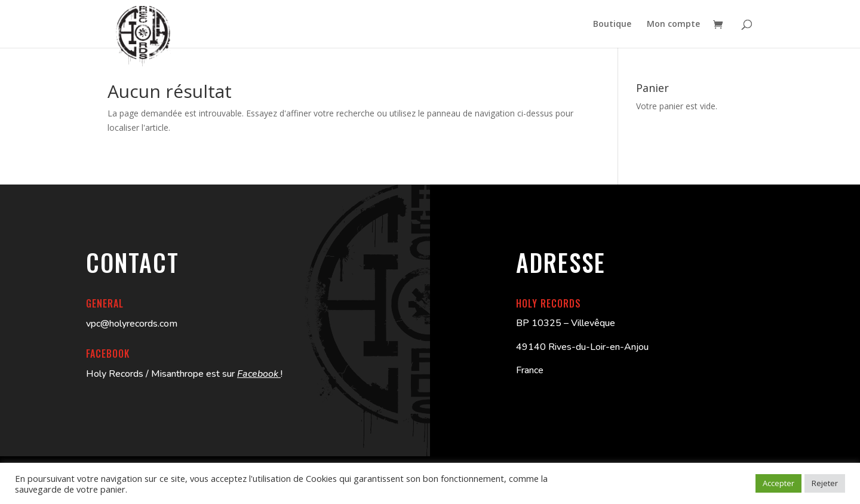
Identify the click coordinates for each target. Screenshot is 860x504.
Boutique (612, 24)
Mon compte (673, 24)
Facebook (259, 374)
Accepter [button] (778, 483)
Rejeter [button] (825, 483)
